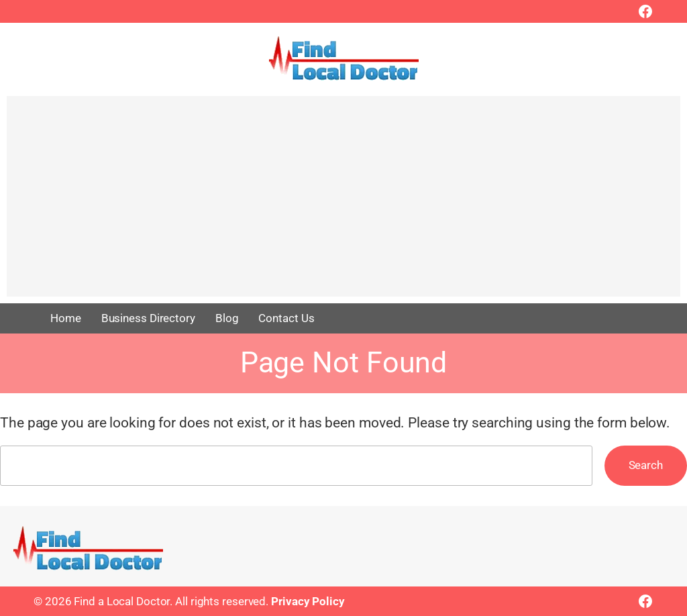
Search (646, 465)
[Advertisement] (343, 203)
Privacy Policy (308, 601)
